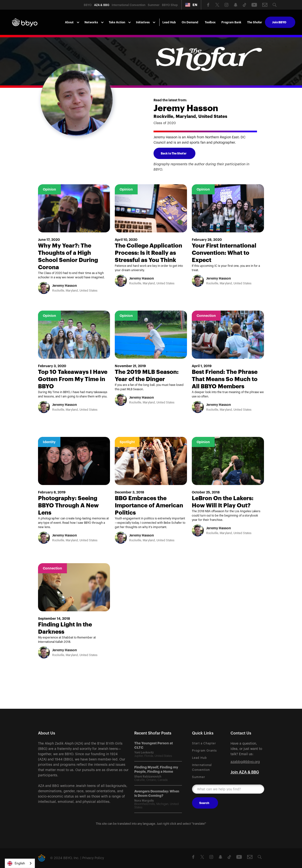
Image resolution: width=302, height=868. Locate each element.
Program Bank (231, 22)
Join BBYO (279, 22)
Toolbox (210, 22)
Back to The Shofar (174, 153)
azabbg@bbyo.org (245, 762)
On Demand (190, 22)
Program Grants (204, 751)
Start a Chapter (204, 743)
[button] (191, 5)
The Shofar (255, 22)
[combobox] (20, 863)
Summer (199, 777)
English (16, 863)
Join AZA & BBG (245, 772)
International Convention (202, 767)
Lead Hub (169, 22)
